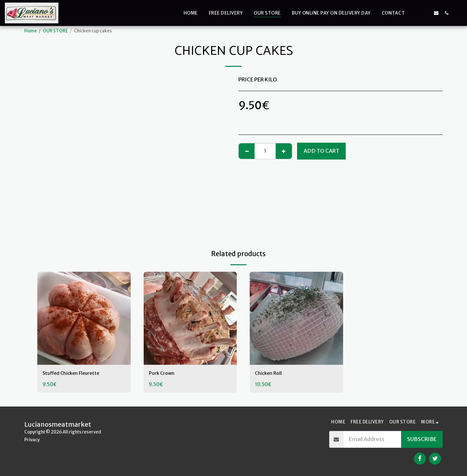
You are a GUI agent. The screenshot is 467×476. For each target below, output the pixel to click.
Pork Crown (163, 374)
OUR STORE (55, 31)
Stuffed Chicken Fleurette (75, 374)
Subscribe (422, 439)
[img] (84, 318)
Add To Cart (321, 151)
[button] (415, 13)
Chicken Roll (270, 374)
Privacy (32, 440)
